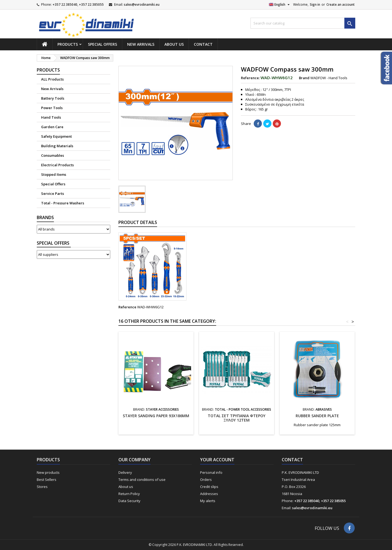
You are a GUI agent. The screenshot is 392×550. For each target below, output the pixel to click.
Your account (217, 460)
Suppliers (54, 243)
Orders (206, 480)
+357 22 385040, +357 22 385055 (78, 4)
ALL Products (52, 79)
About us (174, 44)
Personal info (211, 472)
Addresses (209, 494)
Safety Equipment (56, 136)
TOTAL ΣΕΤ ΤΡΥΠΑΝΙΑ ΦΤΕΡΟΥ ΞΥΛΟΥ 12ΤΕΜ (237, 418)
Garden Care (52, 127)
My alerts (208, 501)
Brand (304, 78)
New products (48, 472)
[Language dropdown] (280, 5)
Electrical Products (57, 165)
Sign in (315, 4)
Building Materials (57, 146)
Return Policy (129, 494)
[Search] (303, 23)
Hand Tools (51, 117)
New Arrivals (141, 44)
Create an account (341, 4)
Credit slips (209, 487)
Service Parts (53, 193)
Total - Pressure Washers (63, 203)
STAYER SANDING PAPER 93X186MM (156, 416)
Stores (42, 487)
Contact (203, 44)
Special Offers (102, 44)
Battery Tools (53, 98)
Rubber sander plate (317, 416)
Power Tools (52, 108)
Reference (127, 307)
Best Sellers (47, 480)
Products (68, 44)
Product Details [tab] (138, 222)
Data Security (129, 501)
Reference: (250, 78)
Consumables (53, 155)
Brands (45, 217)
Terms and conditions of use (142, 480)
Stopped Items (54, 174)
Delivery (125, 472)
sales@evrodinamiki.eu (142, 4)
